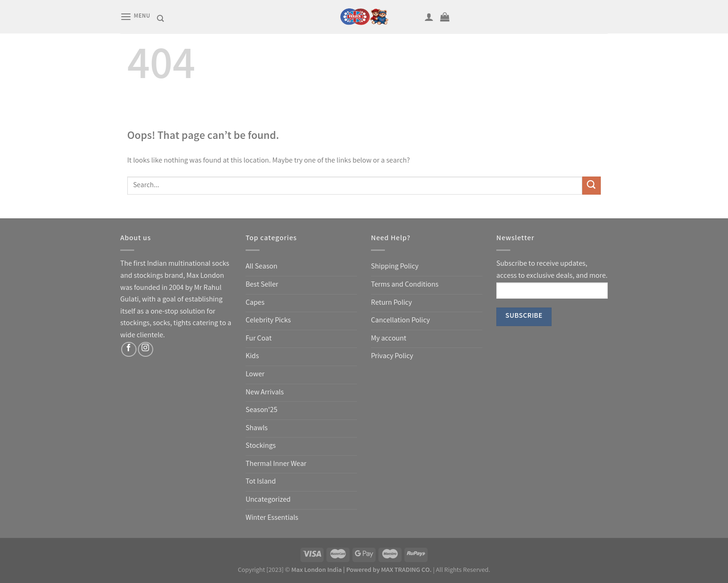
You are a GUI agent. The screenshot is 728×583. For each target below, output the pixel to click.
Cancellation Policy (400, 321)
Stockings (261, 446)
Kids (252, 357)
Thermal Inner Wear (276, 464)
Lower (255, 375)
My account (389, 339)
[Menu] (135, 16)
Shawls (257, 429)
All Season (261, 267)
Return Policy (391, 303)
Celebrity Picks (268, 321)
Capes (255, 303)
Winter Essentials (272, 518)
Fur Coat (259, 339)
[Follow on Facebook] (129, 350)
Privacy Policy (392, 357)
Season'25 (261, 410)
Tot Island (261, 482)
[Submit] (591, 186)
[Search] (160, 19)
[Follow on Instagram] (146, 350)
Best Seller (262, 285)
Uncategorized (268, 500)
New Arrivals (265, 393)
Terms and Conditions (405, 285)
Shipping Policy (395, 267)
